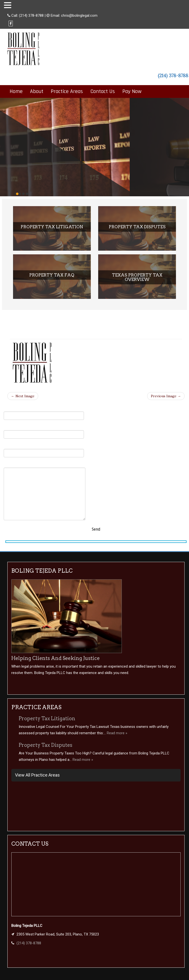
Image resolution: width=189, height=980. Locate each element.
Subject (44, 450)
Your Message (45, 491)
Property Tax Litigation (47, 719)
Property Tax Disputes (46, 745)
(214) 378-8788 (31, 15)
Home (16, 92)
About (37, 92)
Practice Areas (67, 92)
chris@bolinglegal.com (79, 15)
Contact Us (103, 92)
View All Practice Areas (37, 775)
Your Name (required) (44, 413)
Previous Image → (166, 396)
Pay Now (132, 92)
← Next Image (23, 396)
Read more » (117, 733)
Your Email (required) (44, 432)
